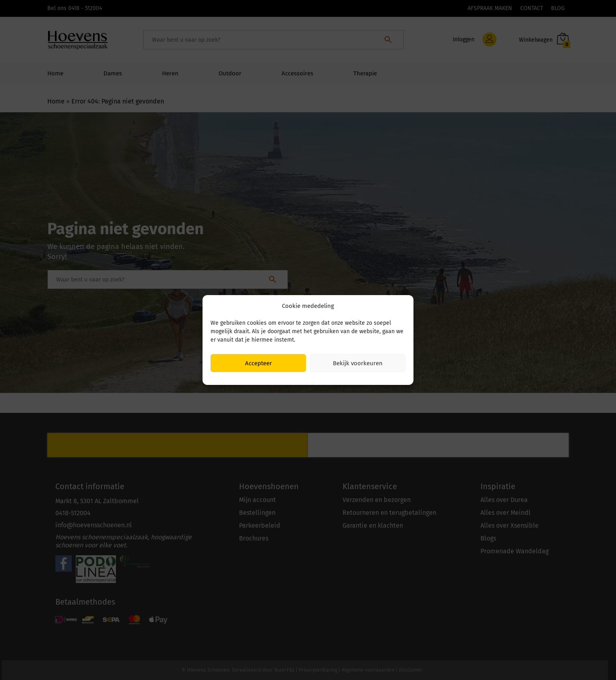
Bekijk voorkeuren (358, 363)
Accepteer (258, 363)
